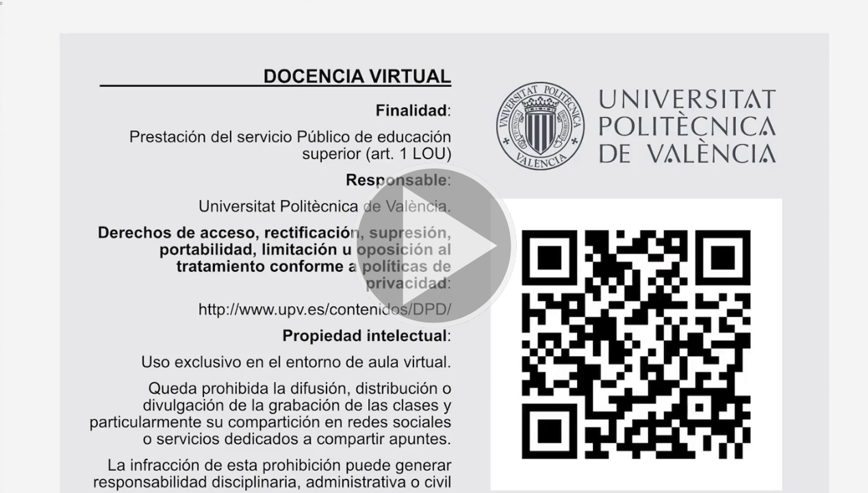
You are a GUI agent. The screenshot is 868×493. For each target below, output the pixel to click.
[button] (434, 246)
